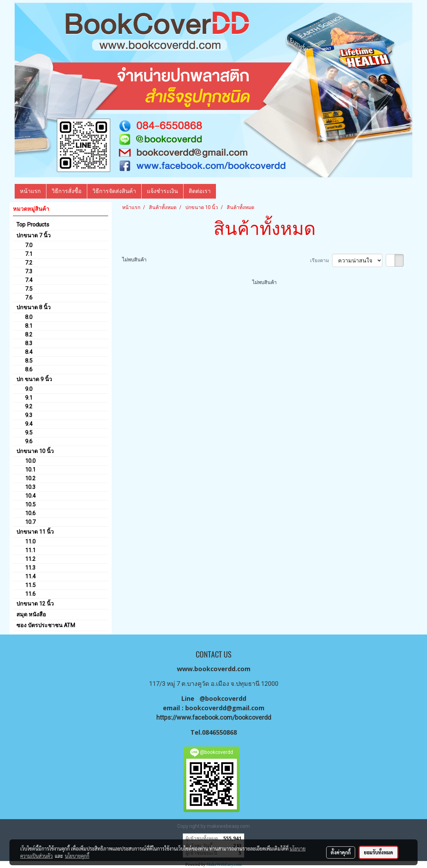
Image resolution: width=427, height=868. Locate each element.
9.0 (29, 389)
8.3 (29, 343)
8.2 (29, 335)
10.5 (30, 505)
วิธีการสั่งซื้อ (67, 191)
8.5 (29, 361)
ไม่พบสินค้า (134, 260)
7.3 (29, 271)
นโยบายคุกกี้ (77, 856)
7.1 (29, 254)
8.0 (29, 317)
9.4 (29, 424)
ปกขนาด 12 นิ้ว (35, 604)
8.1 (29, 326)
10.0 (30, 461)
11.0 (30, 541)
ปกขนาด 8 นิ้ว (33, 307)
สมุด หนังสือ (31, 614)
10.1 (30, 470)
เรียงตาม (321, 260)
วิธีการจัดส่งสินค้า (114, 191)
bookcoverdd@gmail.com (225, 708)
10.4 (30, 496)
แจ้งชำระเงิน (162, 191)
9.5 (29, 433)
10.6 (30, 513)
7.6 (29, 298)
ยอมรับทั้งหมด (379, 852)
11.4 (30, 576)
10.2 (30, 478)
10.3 (30, 487)
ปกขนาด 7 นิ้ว (33, 235)
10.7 (30, 522)
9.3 (29, 415)
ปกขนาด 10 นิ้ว (35, 451)
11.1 (30, 550)
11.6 (30, 594)
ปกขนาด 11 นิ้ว (35, 532)
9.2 (29, 406)
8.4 (29, 352)
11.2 (30, 559)
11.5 (30, 585)
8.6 (29, 369)
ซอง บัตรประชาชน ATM (46, 625)
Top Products (33, 225)
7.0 (29, 245)
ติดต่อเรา (200, 191)
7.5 (29, 289)
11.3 (30, 568)
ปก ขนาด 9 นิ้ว (34, 379)
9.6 (29, 441)
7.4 (29, 280)
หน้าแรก (30, 191)
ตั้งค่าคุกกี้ (341, 852)
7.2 (29, 263)
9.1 (29, 398)
